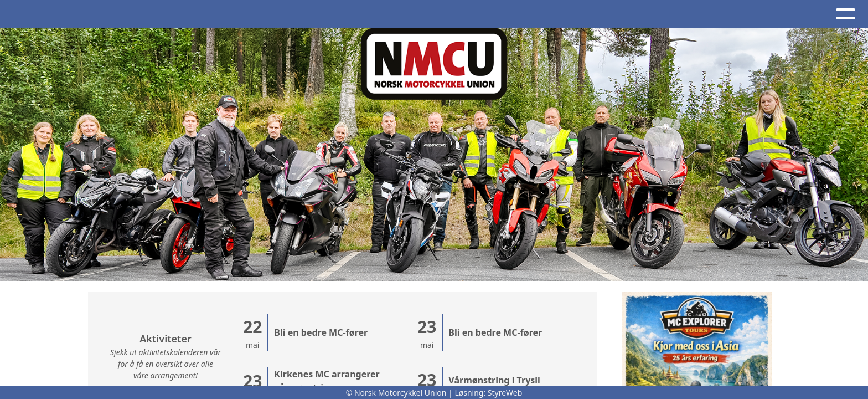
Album (201, 14)
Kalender (261, 14)
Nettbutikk (566, 14)
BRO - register (655, 14)
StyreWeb (505, 393)
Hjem (102, 14)
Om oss (329, 14)
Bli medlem (744, 14)
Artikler (149, 14)
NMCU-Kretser (477, 14)
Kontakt (395, 14)
